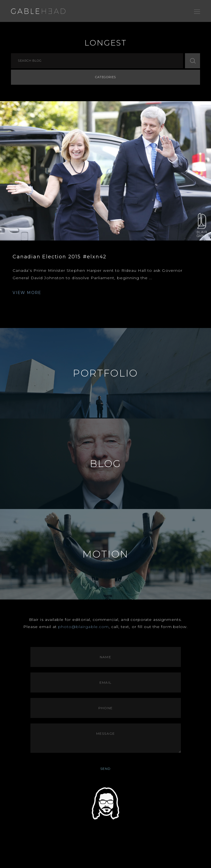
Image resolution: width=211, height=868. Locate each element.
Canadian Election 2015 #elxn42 (60, 257)
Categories (105, 77)
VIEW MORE (27, 293)
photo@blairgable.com (83, 627)
